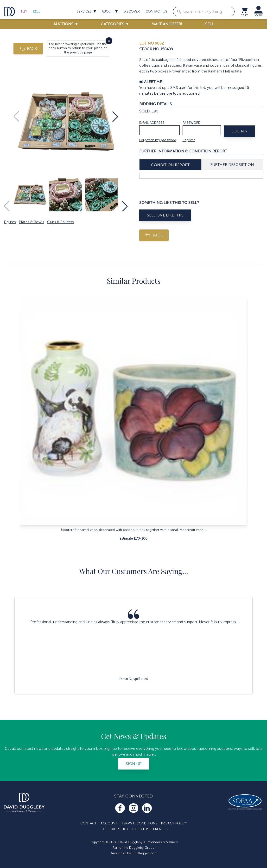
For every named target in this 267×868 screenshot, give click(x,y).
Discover (132, 11)
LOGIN (258, 15)
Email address (152, 123)
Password (192, 123)
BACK (28, 49)
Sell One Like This (165, 215)
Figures (10, 222)
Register (189, 140)
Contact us (156, 11)
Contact (89, 823)
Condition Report (170, 165)
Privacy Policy (174, 823)
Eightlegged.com (145, 853)
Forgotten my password (158, 140)
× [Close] (109, 41)
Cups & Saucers (60, 222)
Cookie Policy (116, 829)
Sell (37, 12)
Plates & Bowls (32, 222)
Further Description (232, 165)
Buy (24, 12)
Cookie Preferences (150, 829)
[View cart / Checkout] (244, 10)
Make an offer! (167, 24)
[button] (115, 117)
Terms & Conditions (139, 823)
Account (109, 823)
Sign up (134, 764)
